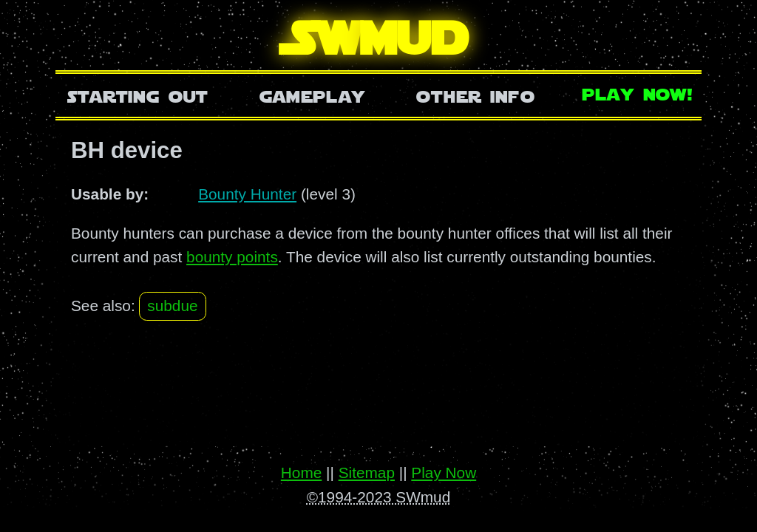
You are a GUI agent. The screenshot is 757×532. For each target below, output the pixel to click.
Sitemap (367, 473)
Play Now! (638, 93)
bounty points (232, 257)
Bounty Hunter (247, 194)
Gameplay (312, 95)
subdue (172, 306)
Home (301, 473)
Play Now (444, 473)
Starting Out (138, 95)
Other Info (475, 95)
